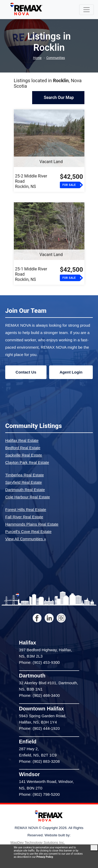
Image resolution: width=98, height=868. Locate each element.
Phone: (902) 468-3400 (39, 695)
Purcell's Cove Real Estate (28, 532)
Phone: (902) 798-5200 (39, 794)
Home (37, 58)
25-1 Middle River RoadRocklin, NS (31, 274)
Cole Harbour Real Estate (28, 497)
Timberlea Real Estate (25, 475)
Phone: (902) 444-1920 (39, 728)
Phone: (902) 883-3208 (39, 761)
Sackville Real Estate (24, 455)
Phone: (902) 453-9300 (39, 662)
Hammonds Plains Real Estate (32, 524)
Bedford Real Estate (23, 448)
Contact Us (26, 372)
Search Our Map (58, 98)
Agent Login (71, 372)
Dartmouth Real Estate (25, 490)
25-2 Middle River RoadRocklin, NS (31, 181)
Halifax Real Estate (22, 440)
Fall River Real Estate (24, 517)
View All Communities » (26, 539)
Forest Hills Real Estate (26, 510)
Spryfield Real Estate (24, 482)
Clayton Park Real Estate (27, 462)
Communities (56, 58)
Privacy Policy (45, 857)
